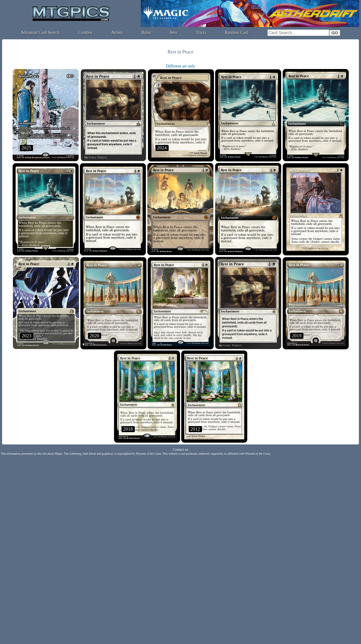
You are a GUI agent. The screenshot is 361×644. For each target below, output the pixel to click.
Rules (146, 33)
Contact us (180, 450)
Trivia (201, 33)
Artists (117, 33)
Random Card (237, 33)
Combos (85, 33)
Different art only (181, 66)
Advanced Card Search (40, 33)
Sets (174, 33)
